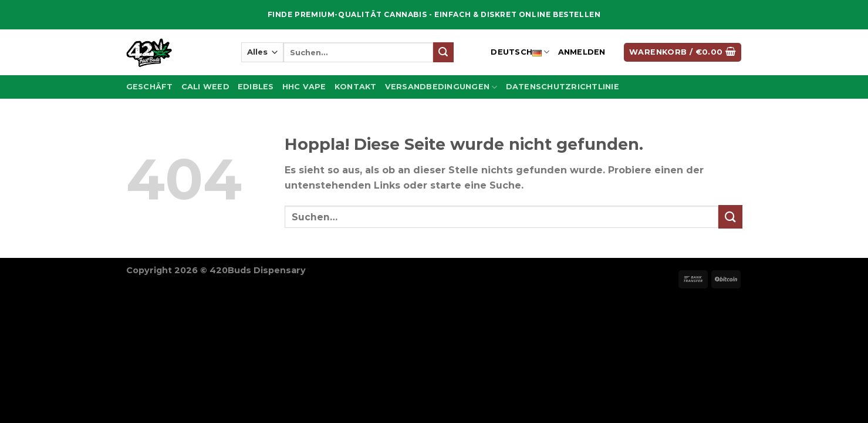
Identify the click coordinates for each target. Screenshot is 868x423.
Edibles (256, 87)
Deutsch (520, 52)
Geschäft (150, 87)
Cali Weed (205, 87)
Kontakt (356, 87)
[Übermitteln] (443, 52)
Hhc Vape (304, 87)
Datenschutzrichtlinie (563, 87)
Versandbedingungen (441, 87)
